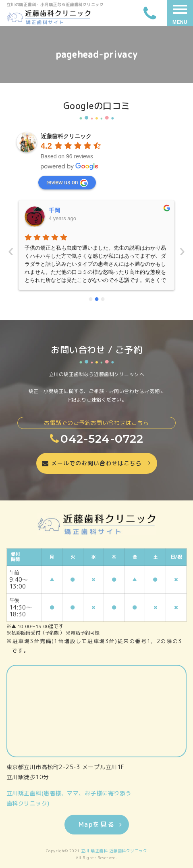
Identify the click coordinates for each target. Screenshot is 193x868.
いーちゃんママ (68, 210)
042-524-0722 (96, 439)
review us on (67, 183)
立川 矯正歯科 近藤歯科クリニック (114, 851)
